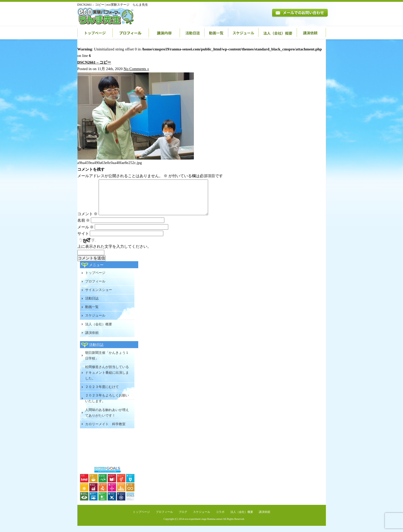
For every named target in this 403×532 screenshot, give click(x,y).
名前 (84, 227)
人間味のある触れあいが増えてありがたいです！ (107, 419)
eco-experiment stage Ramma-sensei (204, 525)
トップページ (95, 33)
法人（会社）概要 (278, 33)
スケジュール (243, 33)
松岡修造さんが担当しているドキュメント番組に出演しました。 (107, 379)
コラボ (220, 518)
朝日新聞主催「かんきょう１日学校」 (107, 362)
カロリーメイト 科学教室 (105, 430)
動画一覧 (216, 33)
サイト (83, 240)
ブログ (183, 518)
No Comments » (136, 69)
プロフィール (131, 33)
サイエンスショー (99, 296)
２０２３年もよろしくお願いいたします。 (107, 404)
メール (86, 233)
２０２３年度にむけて (102, 393)
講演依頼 (311, 33)
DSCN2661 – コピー (94, 62)
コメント (88, 220)
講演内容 (164, 33)
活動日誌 (192, 33)
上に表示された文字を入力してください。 (114, 253)
